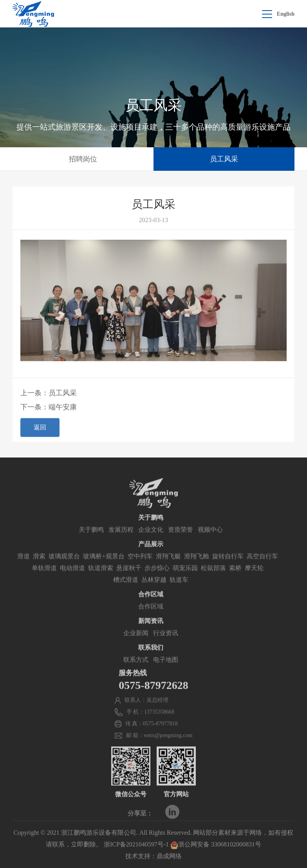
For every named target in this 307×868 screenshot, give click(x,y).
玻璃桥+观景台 (104, 569)
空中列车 (140, 569)
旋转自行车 (228, 569)
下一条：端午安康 (49, 411)
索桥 (235, 580)
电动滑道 (72, 580)
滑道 (23, 569)
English (286, 14)
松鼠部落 (213, 580)
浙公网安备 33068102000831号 (216, 844)
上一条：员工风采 (49, 397)
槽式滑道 (126, 592)
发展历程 (121, 542)
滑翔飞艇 (168, 569)
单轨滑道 (44, 580)
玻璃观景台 (64, 569)
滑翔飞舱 (197, 569)
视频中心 (210, 542)
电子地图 (166, 672)
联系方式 (136, 672)
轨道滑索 (101, 580)
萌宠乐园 (185, 580)
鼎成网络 (169, 856)
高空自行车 (262, 569)
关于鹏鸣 (91, 542)
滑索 (39, 569)
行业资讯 (166, 645)
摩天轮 (254, 580)
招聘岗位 (83, 159)
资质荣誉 (181, 542)
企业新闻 (136, 645)
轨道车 (179, 592)
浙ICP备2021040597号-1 (136, 844)
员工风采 (224, 159)
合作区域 (151, 619)
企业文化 (151, 542)
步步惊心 (157, 580)
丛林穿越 (154, 592)
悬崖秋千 (129, 580)
